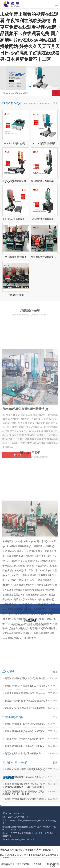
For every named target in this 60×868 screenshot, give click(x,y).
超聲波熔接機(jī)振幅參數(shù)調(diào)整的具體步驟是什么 (31, 754)
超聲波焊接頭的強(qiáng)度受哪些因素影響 (31, 776)
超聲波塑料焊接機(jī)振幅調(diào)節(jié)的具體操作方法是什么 (31, 807)
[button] (30, 87)
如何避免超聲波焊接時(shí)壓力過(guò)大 (31, 769)
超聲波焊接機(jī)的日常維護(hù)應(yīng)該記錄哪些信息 (31, 799)
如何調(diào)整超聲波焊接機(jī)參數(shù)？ (31, 845)
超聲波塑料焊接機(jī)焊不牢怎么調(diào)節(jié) (31, 822)
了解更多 (17, 515)
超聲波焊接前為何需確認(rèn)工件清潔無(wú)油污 (31, 761)
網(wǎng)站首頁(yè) (8, 863)
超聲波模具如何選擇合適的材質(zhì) (31, 829)
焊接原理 (38, 862)
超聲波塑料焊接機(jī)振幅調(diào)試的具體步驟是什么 (31, 852)
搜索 (56, 93)
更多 (55, 103)
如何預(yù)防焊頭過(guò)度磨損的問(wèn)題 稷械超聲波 (31, 814)
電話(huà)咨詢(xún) (52, 863)
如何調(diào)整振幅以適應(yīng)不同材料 (31, 783)
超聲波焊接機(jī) (23, 862)
